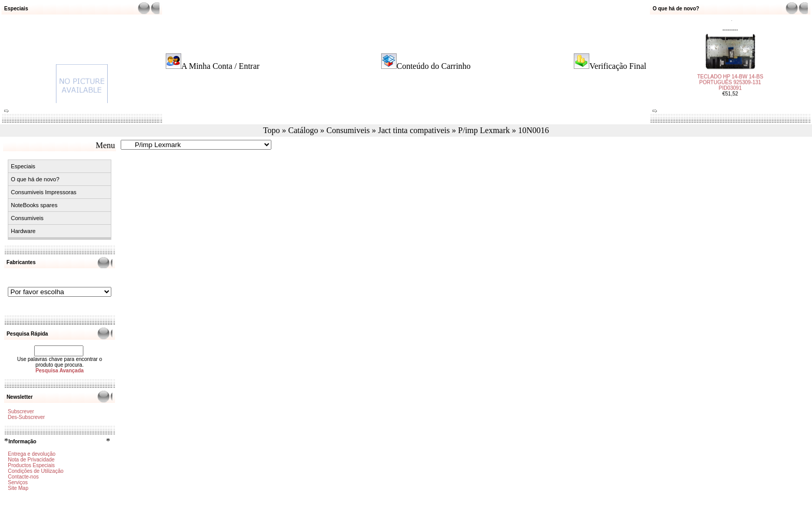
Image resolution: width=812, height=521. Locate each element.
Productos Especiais (31, 465)
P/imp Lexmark (484, 130)
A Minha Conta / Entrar (220, 66)
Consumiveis (348, 130)
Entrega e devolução (32, 454)
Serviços (18, 482)
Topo (272, 130)
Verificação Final (618, 66)
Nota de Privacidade (31, 460)
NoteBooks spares (34, 205)
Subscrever (21, 411)
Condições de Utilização (35, 471)
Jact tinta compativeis (414, 130)
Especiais (23, 166)
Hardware (23, 231)
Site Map (18, 488)
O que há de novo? (35, 179)
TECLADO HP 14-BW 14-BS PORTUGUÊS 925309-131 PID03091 (730, 79)
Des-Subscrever (26, 417)
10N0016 (534, 130)
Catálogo (303, 130)
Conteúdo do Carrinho (434, 66)
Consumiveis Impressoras (44, 192)
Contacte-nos (23, 477)
